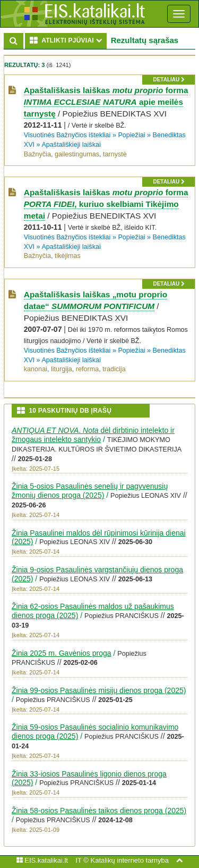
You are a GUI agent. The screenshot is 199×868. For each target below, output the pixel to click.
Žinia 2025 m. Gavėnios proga (62, 653)
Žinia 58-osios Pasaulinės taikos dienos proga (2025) (99, 811)
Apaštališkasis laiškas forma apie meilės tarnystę (106, 102)
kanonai (36, 369)
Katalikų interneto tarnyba (129, 860)
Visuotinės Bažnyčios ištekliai (67, 135)
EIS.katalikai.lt (42, 860)
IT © (82, 860)
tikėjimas (68, 256)
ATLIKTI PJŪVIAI (68, 40)
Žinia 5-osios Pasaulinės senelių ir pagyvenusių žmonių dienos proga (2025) (90, 491)
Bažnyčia (37, 154)
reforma (87, 369)
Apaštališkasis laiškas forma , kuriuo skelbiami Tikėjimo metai (106, 204)
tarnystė (115, 154)
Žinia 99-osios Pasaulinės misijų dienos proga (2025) (99, 690)
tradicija (114, 369)
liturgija (62, 369)
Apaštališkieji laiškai (71, 145)
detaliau (168, 80)
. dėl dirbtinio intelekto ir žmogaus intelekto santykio (93, 435)
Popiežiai (131, 135)
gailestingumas (77, 154)
